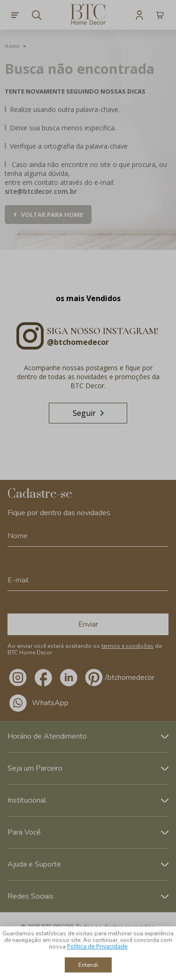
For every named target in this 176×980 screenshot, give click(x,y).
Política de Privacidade (97, 946)
